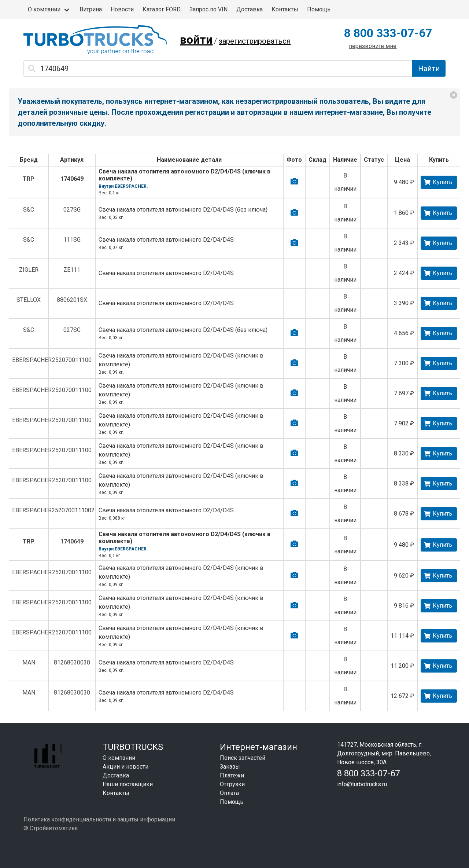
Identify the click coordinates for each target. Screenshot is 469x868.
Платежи (232, 775)
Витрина (91, 9)
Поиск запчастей (243, 758)
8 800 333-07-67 (388, 33)
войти (196, 40)
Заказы (230, 767)
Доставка (250, 9)
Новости (122, 9)
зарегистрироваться (255, 41)
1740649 (72, 179)
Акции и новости (125, 767)
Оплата (229, 793)
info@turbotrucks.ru (362, 784)
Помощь (319, 9)
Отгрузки (232, 784)
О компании (44, 9)
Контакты (285, 9)
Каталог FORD (162, 9)
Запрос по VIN (208, 9)
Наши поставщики (128, 784)
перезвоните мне (373, 46)
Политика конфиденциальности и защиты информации (99, 819)
